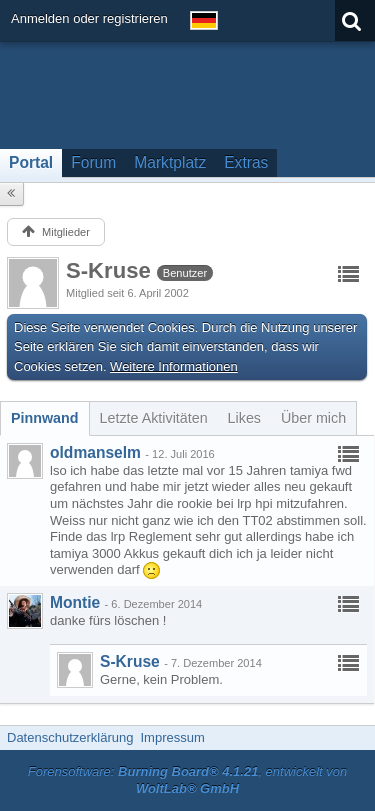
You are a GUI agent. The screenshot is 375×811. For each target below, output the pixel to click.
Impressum (172, 737)
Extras (246, 162)
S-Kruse (130, 661)
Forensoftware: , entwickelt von (188, 780)
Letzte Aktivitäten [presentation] (154, 418)
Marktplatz (170, 162)
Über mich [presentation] (313, 418)
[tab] (45, 418)
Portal (31, 162)
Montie (75, 602)
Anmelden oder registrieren (89, 18)
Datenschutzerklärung (70, 737)
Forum (93, 162)
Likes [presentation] (244, 418)
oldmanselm (95, 452)
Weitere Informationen (174, 366)
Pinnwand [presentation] (45, 418)
